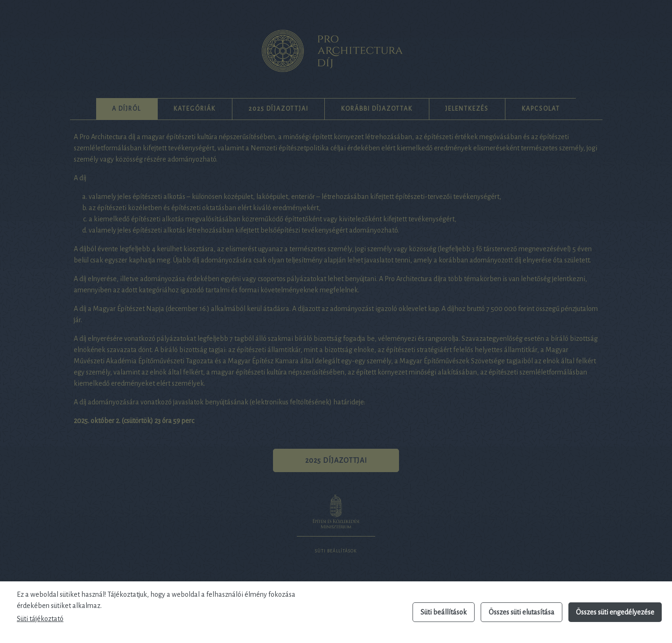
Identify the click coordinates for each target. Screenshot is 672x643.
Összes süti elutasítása (521, 612)
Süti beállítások (444, 612)
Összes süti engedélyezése (615, 612)
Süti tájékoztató (40, 619)
